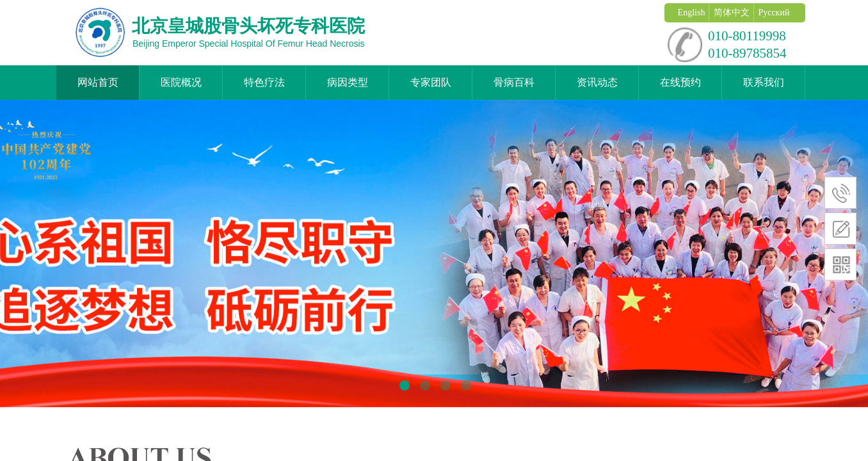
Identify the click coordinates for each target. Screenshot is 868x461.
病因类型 (348, 82)
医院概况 (181, 82)
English (692, 12)
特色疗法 (264, 82)
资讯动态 (597, 82)
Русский (774, 12)
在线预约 (680, 82)
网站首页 (98, 82)
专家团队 (431, 82)
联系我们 (764, 82)
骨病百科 (514, 82)
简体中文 (732, 12)
